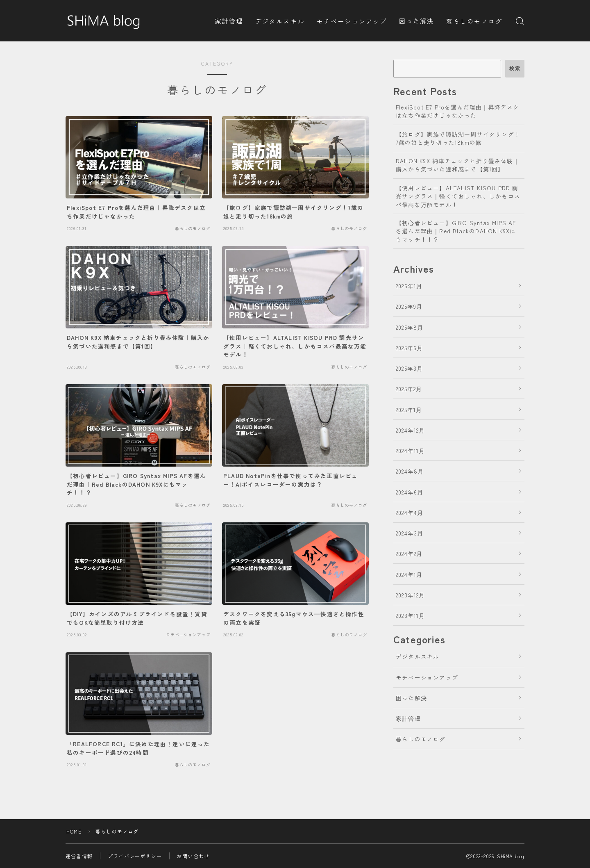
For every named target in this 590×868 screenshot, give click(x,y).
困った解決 (417, 21)
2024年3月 (410, 533)
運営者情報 (79, 856)
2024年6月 (410, 492)
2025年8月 (410, 327)
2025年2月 (409, 389)
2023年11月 (411, 615)
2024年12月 (411, 430)
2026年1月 (409, 286)
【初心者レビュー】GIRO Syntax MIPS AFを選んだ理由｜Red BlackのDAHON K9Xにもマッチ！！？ (456, 231)
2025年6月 (409, 348)
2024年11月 (411, 451)
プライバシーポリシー (135, 856)
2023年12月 (411, 595)
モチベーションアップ (352, 21)
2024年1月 (409, 574)
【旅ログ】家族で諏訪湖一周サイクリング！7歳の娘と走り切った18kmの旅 (458, 138)
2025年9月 (409, 306)
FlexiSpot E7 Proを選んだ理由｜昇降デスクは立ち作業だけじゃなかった (458, 111)
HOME (74, 831)
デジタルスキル (280, 21)
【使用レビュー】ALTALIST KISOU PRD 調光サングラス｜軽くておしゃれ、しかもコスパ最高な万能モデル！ (458, 196)
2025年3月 (409, 368)
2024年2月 (409, 554)
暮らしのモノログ (474, 21)
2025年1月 (409, 410)
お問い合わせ (193, 856)
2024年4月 (410, 513)
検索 (515, 68)
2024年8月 (410, 471)
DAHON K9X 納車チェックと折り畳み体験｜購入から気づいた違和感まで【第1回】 (458, 165)
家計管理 (229, 21)
